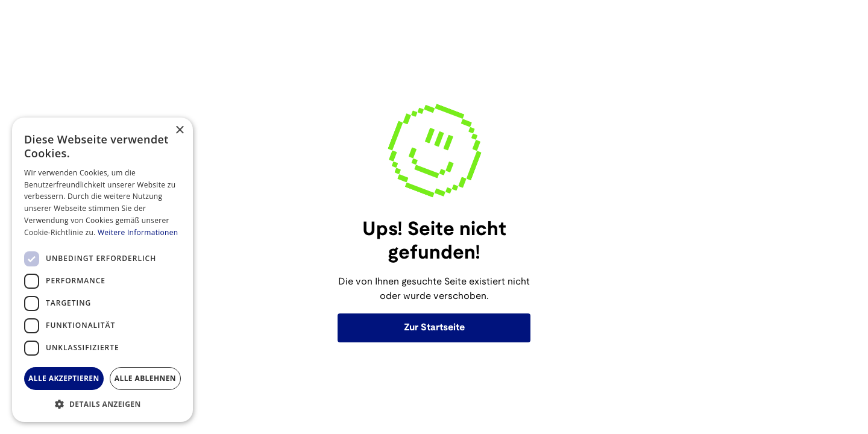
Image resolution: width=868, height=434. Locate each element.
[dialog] (102, 270)
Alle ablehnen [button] (145, 378)
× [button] (179, 131)
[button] (102, 404)
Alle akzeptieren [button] (64, 378)
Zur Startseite (434, 328)
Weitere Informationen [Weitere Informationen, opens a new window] (138, 232)
